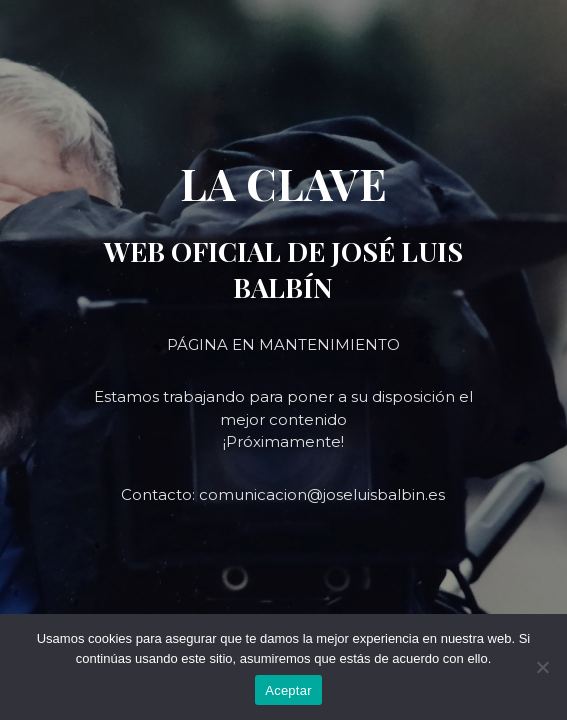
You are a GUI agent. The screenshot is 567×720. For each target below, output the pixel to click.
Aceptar (288, 690)
